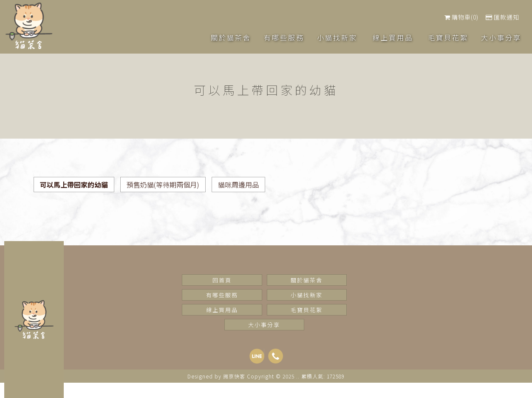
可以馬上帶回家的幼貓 (74, 185)
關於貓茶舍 (307, 280)
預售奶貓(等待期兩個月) (163, 185)
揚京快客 (234, 376)
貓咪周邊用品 (238, 185)
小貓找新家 (307, 295)
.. (298, 376)
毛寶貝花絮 (307, 310)
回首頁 (222, 280)
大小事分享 (264, 325)
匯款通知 (502, 17)
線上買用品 (222, 310)
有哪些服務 (222, 295)
